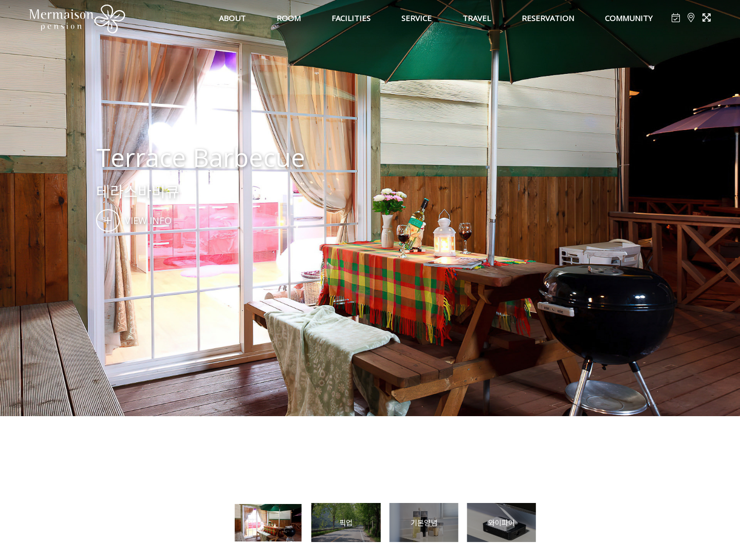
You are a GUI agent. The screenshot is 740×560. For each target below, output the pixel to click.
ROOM (289, 18)
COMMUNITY (629, 18)
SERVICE (417, 18)
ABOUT (232, 18)
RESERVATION (548, 18)
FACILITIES (351, 18)
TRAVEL (477, 18)
